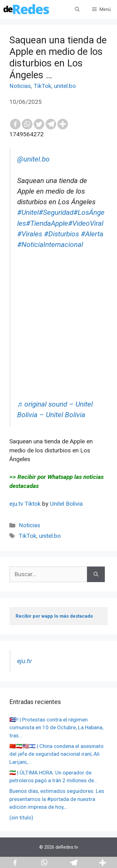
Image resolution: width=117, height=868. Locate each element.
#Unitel (28, 212)
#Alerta (92, 234)
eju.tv (24, 661)
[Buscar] (96, 574)
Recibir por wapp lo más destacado (54, 616)
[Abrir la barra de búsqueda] (77, 9)
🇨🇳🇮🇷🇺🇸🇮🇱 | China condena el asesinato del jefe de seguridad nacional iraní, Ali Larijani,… (56, 754)
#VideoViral (86, 223)
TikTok (42, 86)
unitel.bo (65, 86)
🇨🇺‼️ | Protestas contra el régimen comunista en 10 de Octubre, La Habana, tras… (56, 728)
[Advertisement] (58, 341)
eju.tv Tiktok (26, 504)
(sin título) (21, 817)
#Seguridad (56, 212)
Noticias (20, 86)
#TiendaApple (47, 223)
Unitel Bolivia (66, 504)
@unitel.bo (33, 159)
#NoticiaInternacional (50, 245)
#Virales (30, 234)
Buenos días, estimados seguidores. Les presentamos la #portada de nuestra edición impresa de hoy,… (57, 799)
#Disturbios (61, 234)
